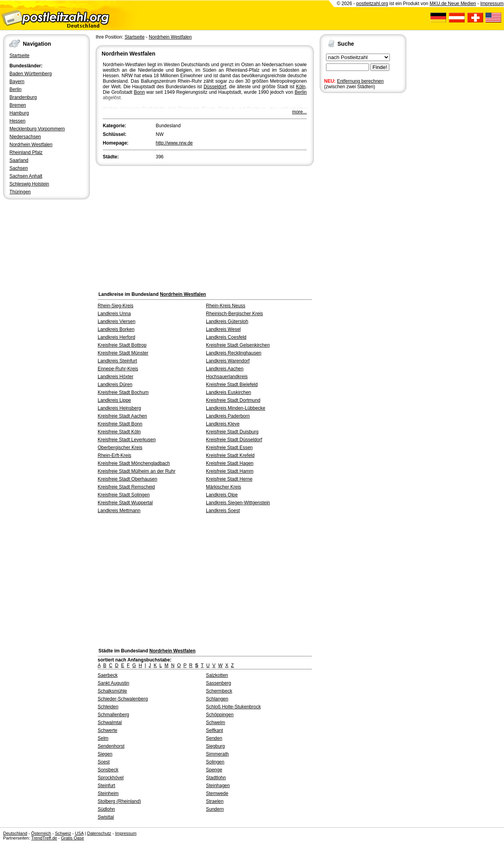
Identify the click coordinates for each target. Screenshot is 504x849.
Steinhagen (218, 786)
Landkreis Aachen (225, 369)
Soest (104, 762)
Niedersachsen (25, 137)
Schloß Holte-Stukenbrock (233, 707)
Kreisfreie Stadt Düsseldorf (234, 440)
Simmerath (217, 754)
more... (299, 112)
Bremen (18, 105)
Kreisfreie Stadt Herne (229, 479)
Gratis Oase (73, 838)
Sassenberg (219, 683)
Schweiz (63, 833)
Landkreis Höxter (116, 377)
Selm (103, 738)
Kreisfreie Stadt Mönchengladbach (134, 463)
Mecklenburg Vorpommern (37, 129)
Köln (301, 87)
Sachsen (19, 168)
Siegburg (215, 746)
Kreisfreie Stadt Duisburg (232, 432)
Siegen (105, 754)
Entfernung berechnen (360, 81)
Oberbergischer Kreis (120, 448)
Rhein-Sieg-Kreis (116, 306)
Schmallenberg (113, 715)
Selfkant (214, 730)
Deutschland (15, 833)
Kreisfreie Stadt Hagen (230, 463)
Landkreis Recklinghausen (234, 353)
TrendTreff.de (44, 838)
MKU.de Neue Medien (453, 4)
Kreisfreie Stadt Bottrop (122, 345)
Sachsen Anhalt (26, 176)
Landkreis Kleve (223, 424)
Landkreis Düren (115, 385)
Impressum (492, 4)
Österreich (41, 833)
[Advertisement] (205, 227)
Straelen (215, 801)
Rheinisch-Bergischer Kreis (234, 314)
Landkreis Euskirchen (229, 392)
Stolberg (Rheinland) (119, 801)
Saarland (19, 160)
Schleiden (108, 707)
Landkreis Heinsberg (119, 408)
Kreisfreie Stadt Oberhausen (127, 479)
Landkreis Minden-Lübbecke (236, 408)
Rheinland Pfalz (26, 152)
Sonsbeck (108, 770)
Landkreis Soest (223, 511)
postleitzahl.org (372, 4)
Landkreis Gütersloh (227, 321)
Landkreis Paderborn (228, 416)
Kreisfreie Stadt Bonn (120, 424)
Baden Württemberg (31, 74)
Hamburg (19, 113)
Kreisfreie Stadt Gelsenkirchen (238, 345)
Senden (214, 738)
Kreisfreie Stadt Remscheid (126, 487)
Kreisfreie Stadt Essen (229, 448)
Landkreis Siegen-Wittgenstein (238, 503)
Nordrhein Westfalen (31, 145)
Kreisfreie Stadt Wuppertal (125, 503)
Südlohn (106, 809)
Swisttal (106, 817)
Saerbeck (108, 675)
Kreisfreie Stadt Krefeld (230, 455)
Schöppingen (220, 715)
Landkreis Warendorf (228, 361)
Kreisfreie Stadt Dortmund (233, 400)
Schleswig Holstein (29, 184)
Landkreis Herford (116, 337)
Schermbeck (219, 691)
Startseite (19, 56)
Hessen (18, 121)
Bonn (139, 92)
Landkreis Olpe (222, 495)
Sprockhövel (111, 778)
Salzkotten (217, 675)
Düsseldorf (215, 87)
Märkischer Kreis (223, 487)
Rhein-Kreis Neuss (226, 306)
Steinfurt (107, 786)
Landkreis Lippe (114, 400)
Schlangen (217, 699)
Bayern (17, 82)
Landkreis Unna (114, 314)
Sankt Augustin (113, 683)
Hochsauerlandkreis (227, 377)
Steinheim (108, 793)
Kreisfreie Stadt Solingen (124, 495)
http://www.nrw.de (174, 143)
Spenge (214, 770)
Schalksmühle (112, 691)
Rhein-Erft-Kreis (114, 455)
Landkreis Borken (116, 329)
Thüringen (20, 192)
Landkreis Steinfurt (117, 361)
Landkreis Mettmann (119, 511)
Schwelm (216, 723)
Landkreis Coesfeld (226, 337)
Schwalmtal (110, 723)
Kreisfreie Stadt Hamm (230, 471)
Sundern (215, 809)
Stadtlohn (216, 778)
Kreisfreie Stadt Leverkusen (127, 440)
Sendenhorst (111, 746)
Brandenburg (23, 97)
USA (79, 833)
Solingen (215, 762)
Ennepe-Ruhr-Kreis (118, 369)
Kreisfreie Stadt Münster (123, 353)
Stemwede (217, 793)
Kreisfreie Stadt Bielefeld (232, 385)
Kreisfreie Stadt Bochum (123, 392)
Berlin (16, 89)
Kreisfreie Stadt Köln (119, 432)
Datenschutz (99, 833)
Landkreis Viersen (117, 321)
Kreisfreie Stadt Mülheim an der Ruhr (136, 471)
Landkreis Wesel (223, 329)
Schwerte (107, 730)
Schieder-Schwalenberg (123, 699)
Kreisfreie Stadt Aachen (122, 416)
